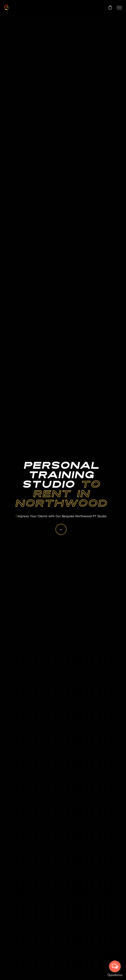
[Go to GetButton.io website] (115, 975)
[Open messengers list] (115, 966)
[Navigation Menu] (119, 7)
